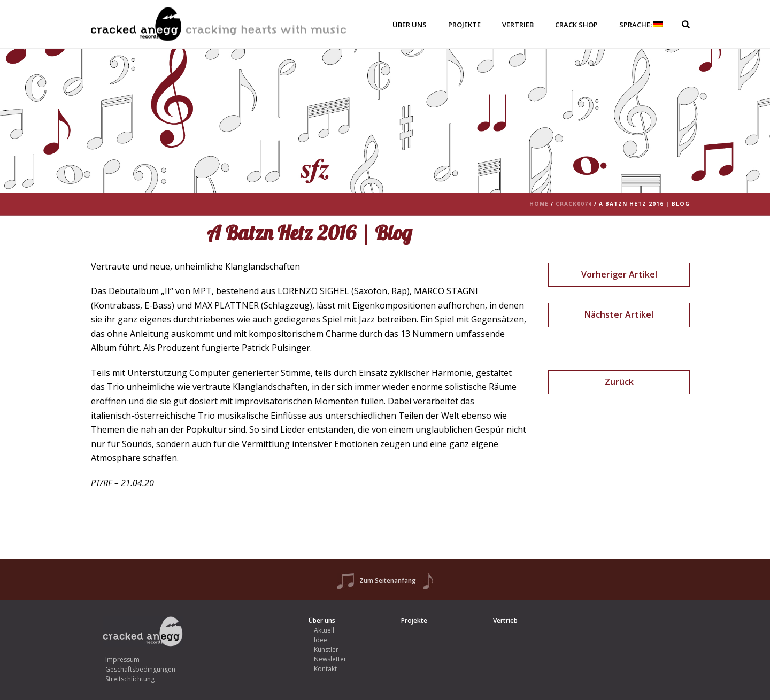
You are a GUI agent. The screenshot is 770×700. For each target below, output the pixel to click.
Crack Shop (576, 25)
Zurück (619, 382)
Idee (321, 640)
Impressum (122, 660)
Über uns (410, 25)
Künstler (326, 649)
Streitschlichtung (130, 679)
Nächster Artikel (619, 314)
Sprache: (641, 25)
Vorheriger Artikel (619, 274)
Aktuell (324, 630)
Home (539, 204)
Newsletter (330, 659)
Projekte (464, 25)
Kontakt (325, 669)
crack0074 (574, 204)
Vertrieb (518, 25)
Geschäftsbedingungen (140, 669)
